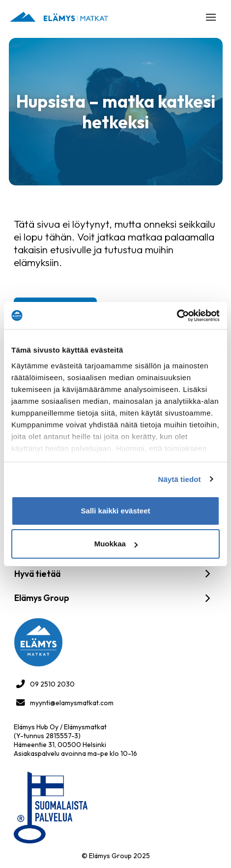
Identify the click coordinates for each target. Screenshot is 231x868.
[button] (211, 17)
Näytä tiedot (180, 479)
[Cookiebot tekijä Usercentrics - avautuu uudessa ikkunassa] (177, 316)
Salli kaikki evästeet (116, 511)
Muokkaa (116, 544)
